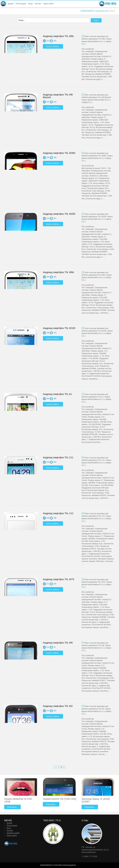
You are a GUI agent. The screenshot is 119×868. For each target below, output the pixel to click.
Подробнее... (12, 807)
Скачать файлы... (53, 46)
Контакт (38, 4)
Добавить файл (13, 833)
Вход (30, 4)
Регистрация (21, 4)
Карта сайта (48, 4)
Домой (11, 4)
